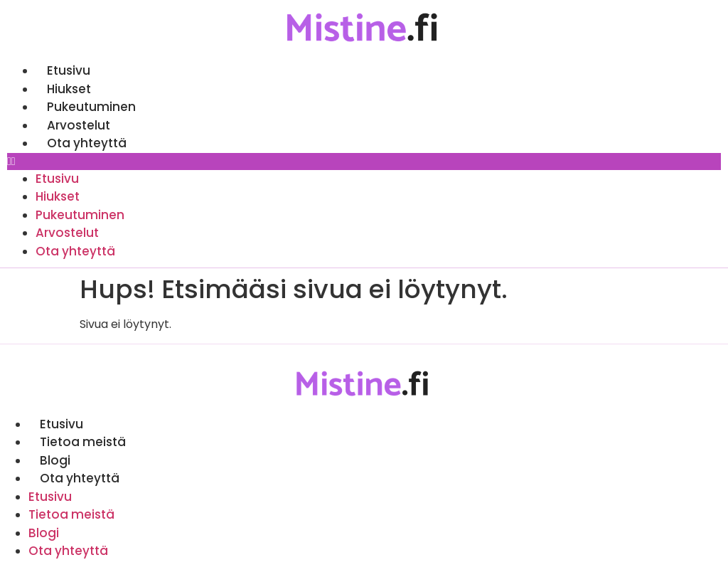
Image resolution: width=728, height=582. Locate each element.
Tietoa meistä (83, 442)
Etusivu (69, 70)
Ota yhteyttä (87, 143)
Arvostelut (79, 125)
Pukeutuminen (91, 107)
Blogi (55, 460)
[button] (364, 162)
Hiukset (69, 89)
